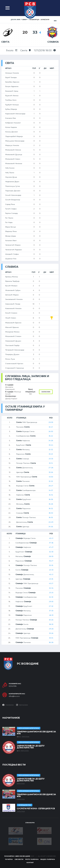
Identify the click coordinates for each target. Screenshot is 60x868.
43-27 (51, 583)
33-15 (51, 463)
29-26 (51, 629)
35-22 (51, 436)
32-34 (51, 588)
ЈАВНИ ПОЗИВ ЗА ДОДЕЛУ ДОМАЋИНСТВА (31, 747)
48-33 (51, 615)
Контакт (30, 862)
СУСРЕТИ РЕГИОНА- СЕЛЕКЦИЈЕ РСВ (36, 808)
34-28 (51, 441)
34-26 (51, 527)
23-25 (51, 593)
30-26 (51, 620)
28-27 (51, 486)
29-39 (51, 422)
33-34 (51, 638)
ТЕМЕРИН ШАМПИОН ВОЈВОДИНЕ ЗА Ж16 (36, 733)
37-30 (51, 611)
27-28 (51, 468)
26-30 (51, 431)
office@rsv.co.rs (14, 696)
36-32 (51, 508)
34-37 (51, 490)
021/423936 (13, 686)
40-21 (51, 538)
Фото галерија (32, 859)
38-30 (51, 513)
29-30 (51, 602)
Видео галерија (48, 859)
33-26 (51, 472)
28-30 (51, 556)
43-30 (51, 477)
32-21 (51, 427)
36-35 (51, 517)
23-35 (51, 579)
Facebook (8, 705)
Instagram (22, 705)
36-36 (51, 499)
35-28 (51, 504)
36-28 (51, 642)
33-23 (51, 454)
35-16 (51, 495)
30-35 (51, 565)
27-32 (51, 606)
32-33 (51, 597)
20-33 (51, 459)
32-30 (51, 552)
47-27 (51, 547)
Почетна (9, 859)
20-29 (51, 522)
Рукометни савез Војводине (17, 856)
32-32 (51, 450)
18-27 (51, 561)
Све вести (19, 859)
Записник (46, 392)
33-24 (51, 445)
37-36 (51, 543)
